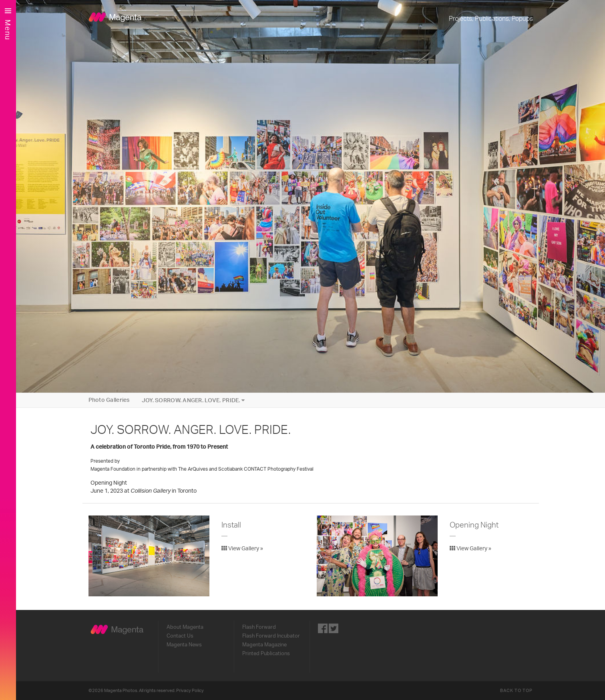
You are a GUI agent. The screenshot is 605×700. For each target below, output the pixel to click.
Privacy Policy (190, 691)
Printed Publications (266, 654)
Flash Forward (259, 627)
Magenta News (184, 645)
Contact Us (180, 636)
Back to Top (517, 691)
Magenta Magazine (264, 645)
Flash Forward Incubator (271, 636)
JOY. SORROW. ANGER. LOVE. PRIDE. (193, 400)
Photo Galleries (109, 400)
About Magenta (185, 627)
